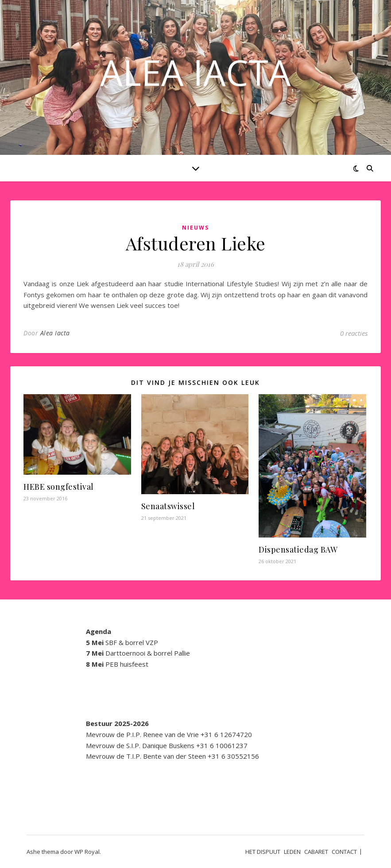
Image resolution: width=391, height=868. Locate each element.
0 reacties (354, 333)
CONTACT (344, 852)
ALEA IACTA (195, 72)
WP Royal (87, 852)
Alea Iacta (55, 333)
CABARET (316, 852)
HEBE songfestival (59, 487)
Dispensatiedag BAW (298, 549)
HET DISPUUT (263, 852)
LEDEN (292, 852)
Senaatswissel (168, 506)
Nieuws (195, 228)
